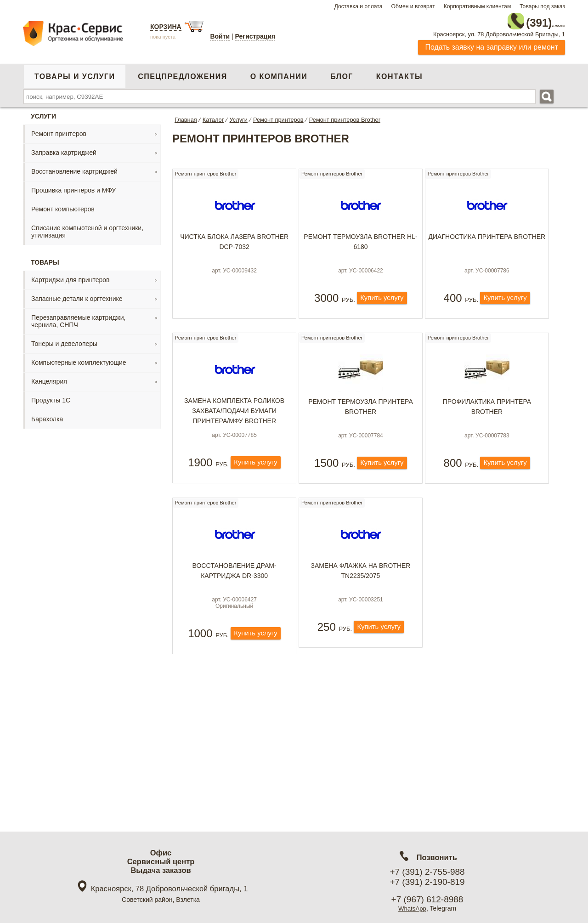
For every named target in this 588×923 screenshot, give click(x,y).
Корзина (166, 27)
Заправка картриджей (64, 149)
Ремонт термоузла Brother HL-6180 (360, 242)
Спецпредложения (182, 73)
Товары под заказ (542, 6)
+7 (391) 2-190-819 (427, 882)
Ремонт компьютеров (63, 205)
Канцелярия (49, 378)
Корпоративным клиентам (478, 6)
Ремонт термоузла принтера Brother (361, 421)
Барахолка (47, 415)
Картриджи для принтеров (70, 276)
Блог (342, 73)
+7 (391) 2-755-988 (427, 872)
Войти (220, 36)
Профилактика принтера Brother (487, 421)
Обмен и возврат (413, 6)
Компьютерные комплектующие (79, 359)
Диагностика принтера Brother (487, 237)
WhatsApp (412, 908)
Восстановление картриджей (74, 168)
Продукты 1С (51, 396)
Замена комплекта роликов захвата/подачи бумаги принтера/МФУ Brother (234, 426)
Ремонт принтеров (59, 130)
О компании (279, 73)
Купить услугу (382, 309)
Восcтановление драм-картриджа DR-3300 (235, 600)
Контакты (399, 73)
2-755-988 (519, 19)
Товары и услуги (75, 73)
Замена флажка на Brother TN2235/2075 (361, 600)
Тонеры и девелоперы (64, 340)
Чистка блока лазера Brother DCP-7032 (234, 242)
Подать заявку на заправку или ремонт (492, 43)
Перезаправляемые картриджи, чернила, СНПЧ (78, 317)
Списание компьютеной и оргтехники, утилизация (87, 228)
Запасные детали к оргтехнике (77, 295)
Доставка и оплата (359, 6)
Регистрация (255, 36)
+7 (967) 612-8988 (427, 899)
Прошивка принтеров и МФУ (73, 187)
